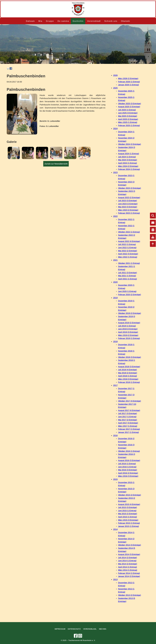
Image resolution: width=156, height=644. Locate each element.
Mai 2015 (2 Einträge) (128, 514)
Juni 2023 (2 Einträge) (128, 204)
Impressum (60, 629)
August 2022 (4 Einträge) (129, 241)
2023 (115, 172)
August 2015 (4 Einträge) (129, 504)
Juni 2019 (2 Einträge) (128, 329)
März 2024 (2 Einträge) (128, 166)
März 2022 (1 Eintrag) (128, 257)
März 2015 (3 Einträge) (128, 520)
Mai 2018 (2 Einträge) (128, 373)
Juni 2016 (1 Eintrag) (127, 467)
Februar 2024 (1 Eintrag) (129, 169)
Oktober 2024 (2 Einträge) (129, 144)
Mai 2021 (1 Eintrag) (127, 276)
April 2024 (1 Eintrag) (127, 163)
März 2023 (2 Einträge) (128, 210)
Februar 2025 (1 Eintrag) (129, 125)
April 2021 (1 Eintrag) (127, 279)
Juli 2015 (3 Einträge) (127, 507)
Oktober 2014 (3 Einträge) (129, 545)
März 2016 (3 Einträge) (128, 476)
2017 (115, 385)
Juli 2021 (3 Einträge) (127, 273)
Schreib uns (111, 21)
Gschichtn (78, 21)
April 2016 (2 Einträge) (128, 473)
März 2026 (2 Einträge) (128, 78)
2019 (115, 298)
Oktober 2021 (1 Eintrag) (129, 263)
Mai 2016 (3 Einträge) (128, 470)
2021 (115, 260)
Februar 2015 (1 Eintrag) (129, 523)
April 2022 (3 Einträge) (128, 254)
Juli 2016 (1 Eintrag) (127, 464)
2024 (115, 129)
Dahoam (30, 21)
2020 (115, 282)
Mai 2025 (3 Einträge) (128, 116)
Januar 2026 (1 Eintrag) (128, 85)
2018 (115, 342)
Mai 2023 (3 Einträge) (128, 207)
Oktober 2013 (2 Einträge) (129, 595)
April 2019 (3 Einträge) (128, 332)
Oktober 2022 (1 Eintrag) (129, 232)
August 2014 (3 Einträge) (129, 554)
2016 (115, 435)
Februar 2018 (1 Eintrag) (129, 382)
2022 (115, 216)
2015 (115, 479)
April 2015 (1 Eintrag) (127, 517)
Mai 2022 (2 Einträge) (128, 251)
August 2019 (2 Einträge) (129, 323)
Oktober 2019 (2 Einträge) (129, 313)
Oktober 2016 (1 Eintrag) (129, 451)
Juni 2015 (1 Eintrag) (127, 511)
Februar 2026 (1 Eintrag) (129, 82)
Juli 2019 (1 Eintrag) (127, 326)
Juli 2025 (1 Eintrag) (127, 110)
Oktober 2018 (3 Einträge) (129, 357)
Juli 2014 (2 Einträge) (127, 558)
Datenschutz (74, 629)
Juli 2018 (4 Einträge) (127, 370)
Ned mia (103, 629)
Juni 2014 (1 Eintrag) (127, 561)
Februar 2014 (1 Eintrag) (129, 573)
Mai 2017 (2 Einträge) (128, 420)
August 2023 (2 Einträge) (129, 198)
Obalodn (126, 21)
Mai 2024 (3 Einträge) (128, 160)
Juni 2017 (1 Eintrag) (127, 417)
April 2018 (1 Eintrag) (127, 376)
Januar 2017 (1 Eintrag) (128, 432)
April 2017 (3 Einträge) (128, 423)
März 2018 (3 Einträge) (128, 379)
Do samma (63, 21)
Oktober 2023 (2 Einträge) (129, 188)
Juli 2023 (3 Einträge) (127, 201)
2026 (115, 75)
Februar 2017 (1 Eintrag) (129, 429)
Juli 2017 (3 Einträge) (127, 413)
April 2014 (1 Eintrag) (127, 567)
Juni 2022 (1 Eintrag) (127, 248)
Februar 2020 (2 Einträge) (129, 295)
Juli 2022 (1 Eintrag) (127, 244)
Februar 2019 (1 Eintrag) (129, 338)
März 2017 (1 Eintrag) (128, 426)
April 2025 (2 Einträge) (128, 119)
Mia (40, 21)
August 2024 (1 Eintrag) (129, 154)
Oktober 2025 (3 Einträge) (129, 104)
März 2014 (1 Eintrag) (128, 570)
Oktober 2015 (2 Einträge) (129, 495)
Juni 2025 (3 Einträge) (128, 113)
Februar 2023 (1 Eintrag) (129, 213)
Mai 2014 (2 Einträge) (128, 564)
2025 (115, 88)
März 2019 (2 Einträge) (128, 335)
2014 (115, 529)
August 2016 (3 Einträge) (129, 460)
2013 (115, 579)
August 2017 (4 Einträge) (129, 410)
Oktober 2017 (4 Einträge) (129, 401)
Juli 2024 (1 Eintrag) (127, 157)
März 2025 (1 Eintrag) (128, 122)
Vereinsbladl (94, 21)
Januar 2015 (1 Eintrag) (128, 526)
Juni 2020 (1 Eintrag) (127, 291)
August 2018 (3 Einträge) (129, 367)
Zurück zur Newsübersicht (56, 164)
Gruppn (50, 21)
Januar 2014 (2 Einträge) (129, 576)
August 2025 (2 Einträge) (129, 107)
